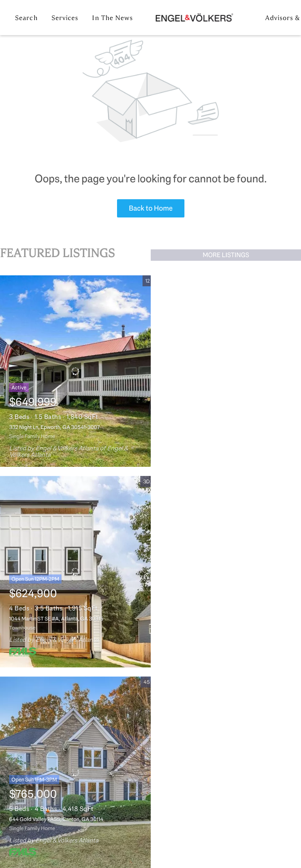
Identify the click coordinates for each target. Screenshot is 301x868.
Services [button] (65, 18)
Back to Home (151, 208)
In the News (112, 18)
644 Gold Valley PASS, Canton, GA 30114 (56, 819)
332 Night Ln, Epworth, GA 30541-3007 (54, 427)
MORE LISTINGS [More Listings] (226, 255)
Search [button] (26, 18)
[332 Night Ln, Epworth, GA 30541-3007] (75, 371)
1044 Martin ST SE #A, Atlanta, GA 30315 (56, 619)
